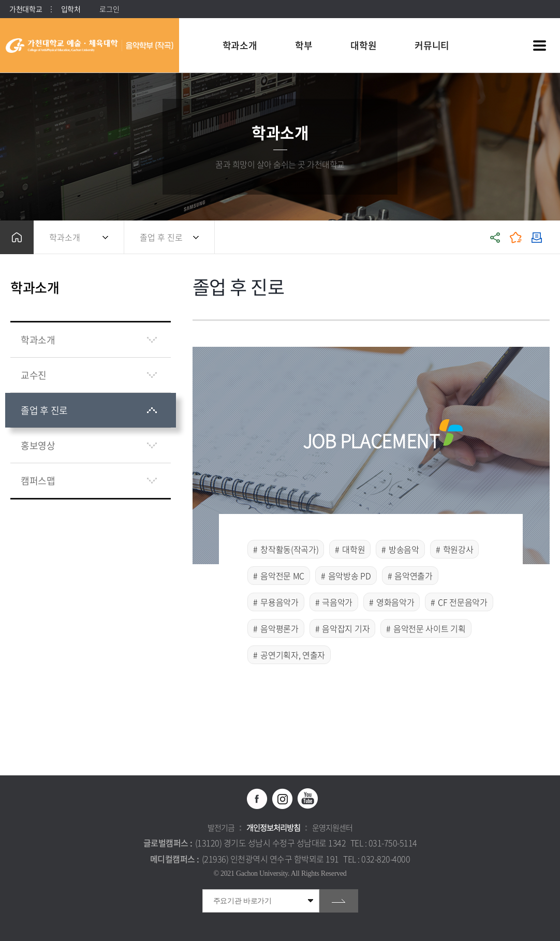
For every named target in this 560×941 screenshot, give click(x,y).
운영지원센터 (332, 828)
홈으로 (17, 237)
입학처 (71, 9)
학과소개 (65, 237)
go (339, 901)
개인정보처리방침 (273, 828)
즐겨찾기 (516, 237)
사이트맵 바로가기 (539, 46)
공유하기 (495, 237)
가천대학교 (26, 9)
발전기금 (221, 828)
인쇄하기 (537, 237)
